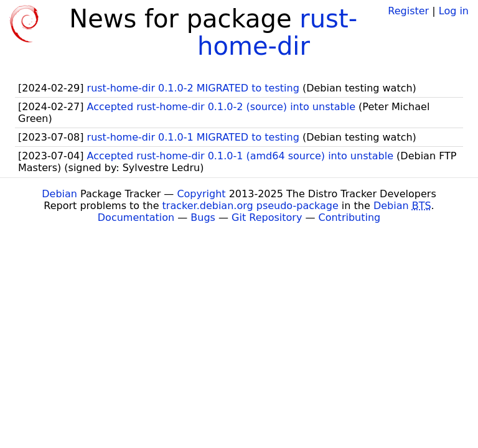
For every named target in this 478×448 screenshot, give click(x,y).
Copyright (201, 194)
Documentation (136, 217)
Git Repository (267, 217)
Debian (59, 194)
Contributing (350, 217)
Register (408, 11)
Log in (454, 11)
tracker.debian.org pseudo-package (251, 206)
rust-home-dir (277, 32)
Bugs (203, 217)
